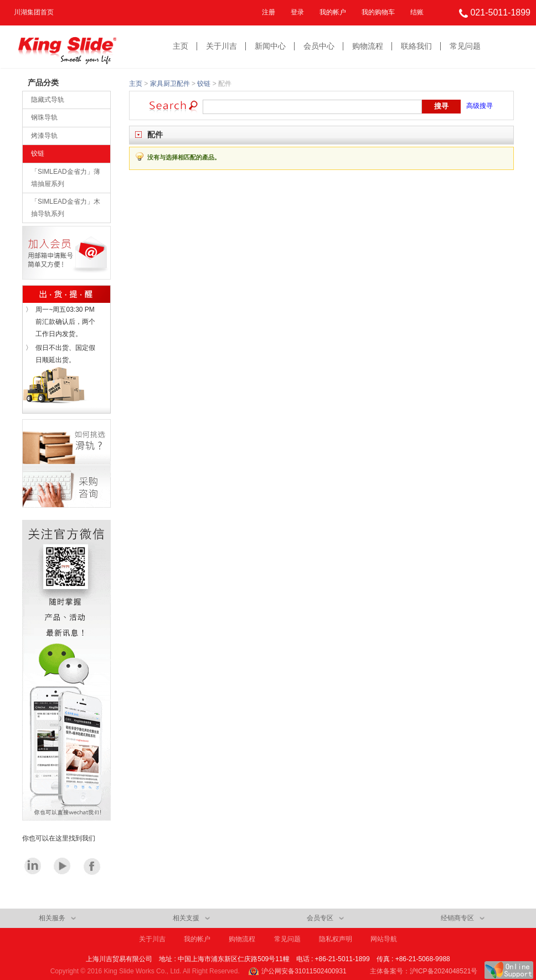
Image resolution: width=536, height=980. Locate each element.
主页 (181, 46)
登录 (297, 12)
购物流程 (368, 46)
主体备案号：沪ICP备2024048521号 (424, 971)
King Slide (67, 47)
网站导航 (384, 939)
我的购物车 (378, 12)
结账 (417, 12)
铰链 (38, 153)
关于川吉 (221, 46)
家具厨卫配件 (170, 84)
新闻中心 (270, 46)
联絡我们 (416, 46)
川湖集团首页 (34, 12)
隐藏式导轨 (48, 100)
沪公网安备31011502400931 (304, 971)
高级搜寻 (480, 106)
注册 (269, 12)
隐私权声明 (336, 939)
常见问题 (465, 46)
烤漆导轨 (44, 136)
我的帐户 (333, 12)
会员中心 (319, 46)
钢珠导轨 (44, 117)
